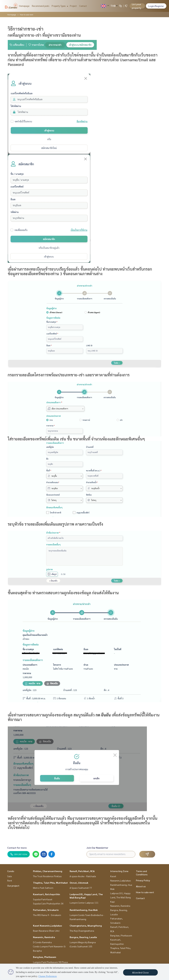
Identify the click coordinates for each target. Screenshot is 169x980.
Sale (10, 876)
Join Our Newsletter (97, 848)
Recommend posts (41, 6)
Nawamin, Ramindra (44, 937)
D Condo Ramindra (42, 942)
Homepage (24, 6)
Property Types (59, 6)
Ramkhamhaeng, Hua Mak (84, 910)
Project (73, 6)
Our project (13, 886)
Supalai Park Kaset (43, 899)
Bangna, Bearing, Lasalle (83, 937)
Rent (10, 880)
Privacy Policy (143, 880)
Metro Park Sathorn (43, 888)
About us (141, 886)
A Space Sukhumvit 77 (81, 888)
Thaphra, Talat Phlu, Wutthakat (50, 883)
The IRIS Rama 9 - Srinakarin (47, 915)
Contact (83, 6)
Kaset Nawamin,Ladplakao (48, 926)
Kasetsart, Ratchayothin (47, 894)
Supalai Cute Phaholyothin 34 (48, 903)
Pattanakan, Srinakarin (46, 910)
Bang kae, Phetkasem (45, 957)
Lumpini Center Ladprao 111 (84, 903)
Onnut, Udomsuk (79, 883)
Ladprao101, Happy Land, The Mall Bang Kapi (120, 897)
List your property (137, 6)
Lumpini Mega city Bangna (83, 942)
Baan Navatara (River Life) (46, 931)
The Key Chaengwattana (82, 931)
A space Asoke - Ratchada (83, 876)
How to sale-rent (145, 892)
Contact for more (17, 848)
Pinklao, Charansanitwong (48, 871)
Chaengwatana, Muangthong (86, 926)
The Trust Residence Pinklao (47, 876)
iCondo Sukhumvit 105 (81, 946)
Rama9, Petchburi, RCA (82, 871)
